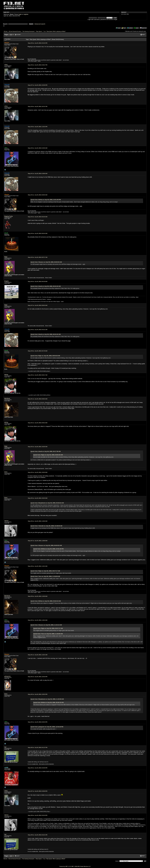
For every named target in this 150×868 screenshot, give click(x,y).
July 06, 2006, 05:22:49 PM (38, 815)
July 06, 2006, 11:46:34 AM (38, 620)
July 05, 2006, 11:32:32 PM (38, 127)
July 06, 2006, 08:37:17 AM (38, 257)
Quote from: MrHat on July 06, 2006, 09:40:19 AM (46, 601)
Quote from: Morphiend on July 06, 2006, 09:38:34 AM (47, 503)
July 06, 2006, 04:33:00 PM (38, 768)
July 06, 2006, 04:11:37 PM (38, 748)
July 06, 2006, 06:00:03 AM (38, 195)
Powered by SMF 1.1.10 (65, 866)
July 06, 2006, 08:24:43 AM (38, 233)
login (20, 14)
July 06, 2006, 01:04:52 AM (38, 148)
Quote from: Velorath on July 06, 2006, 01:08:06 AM (46, 526)
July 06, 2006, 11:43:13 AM (38, 566)
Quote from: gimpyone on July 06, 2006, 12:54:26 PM (47, 727)
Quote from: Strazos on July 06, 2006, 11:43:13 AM (46, 625)
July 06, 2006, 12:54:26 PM (38, 677)
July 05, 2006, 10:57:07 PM (38, 107)
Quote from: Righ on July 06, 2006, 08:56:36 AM (45, 356)
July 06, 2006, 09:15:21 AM (38, 330)
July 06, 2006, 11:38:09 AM (38, 541)
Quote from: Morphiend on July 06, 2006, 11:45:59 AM (47, 699)
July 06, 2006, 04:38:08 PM (38, 791)
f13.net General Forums (15, 31)
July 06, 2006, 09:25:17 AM (38, 375)
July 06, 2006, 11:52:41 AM (38, 655)
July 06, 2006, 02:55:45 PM (38, 722)
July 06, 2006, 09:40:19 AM (38, 423)
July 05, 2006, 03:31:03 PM (38, 43)
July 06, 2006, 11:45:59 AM (38, 596)
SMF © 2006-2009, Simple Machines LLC (81, 866)
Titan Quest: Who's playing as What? (56, 31)
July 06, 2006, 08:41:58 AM (38, 282)
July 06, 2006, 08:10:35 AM (38, 217)
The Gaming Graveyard (28, 31)
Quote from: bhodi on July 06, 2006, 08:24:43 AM (46, 286)
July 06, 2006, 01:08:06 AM (38, 174)
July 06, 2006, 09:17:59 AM (38, 351)
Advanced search (40, 24)
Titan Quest (39, 31)
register (26, 14)
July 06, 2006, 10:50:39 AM (38, 472)
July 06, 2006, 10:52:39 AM (38, 498)
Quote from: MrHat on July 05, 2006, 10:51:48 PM (46, 200)
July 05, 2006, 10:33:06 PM (38, 85)
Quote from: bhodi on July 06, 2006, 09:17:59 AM (46, 451)
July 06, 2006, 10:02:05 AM (38, 447)
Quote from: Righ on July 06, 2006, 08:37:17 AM (45, 571)
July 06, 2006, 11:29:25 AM (38, 521)
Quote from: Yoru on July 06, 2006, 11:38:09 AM (45, 576)
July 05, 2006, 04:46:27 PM (38, 65)
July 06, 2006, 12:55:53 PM (38, 694)
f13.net (6, 31)
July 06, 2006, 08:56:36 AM (38, 305)
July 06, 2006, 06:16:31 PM (38, 835)
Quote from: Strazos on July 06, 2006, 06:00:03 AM (46, 262)
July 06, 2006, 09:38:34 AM (38, 399)
